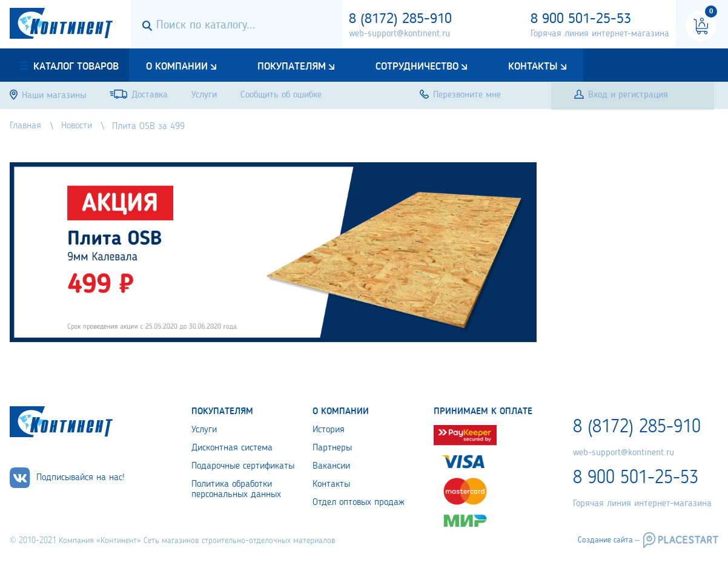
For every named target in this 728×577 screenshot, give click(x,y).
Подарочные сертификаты (243, 466)
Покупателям (292, 67)
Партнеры (332, 448)
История (329, 430)
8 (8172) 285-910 (400, 19)
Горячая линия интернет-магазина (600, 34)
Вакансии (331, 466)
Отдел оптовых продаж (359, 503)
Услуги (204, 430)
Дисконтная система (232, 448)
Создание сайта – (609, 540)
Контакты (533, 67)
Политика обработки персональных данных (236, 490)
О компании (177, 67)
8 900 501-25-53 (581, 19)
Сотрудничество (417, 67)
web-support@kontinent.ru (399, 34)
